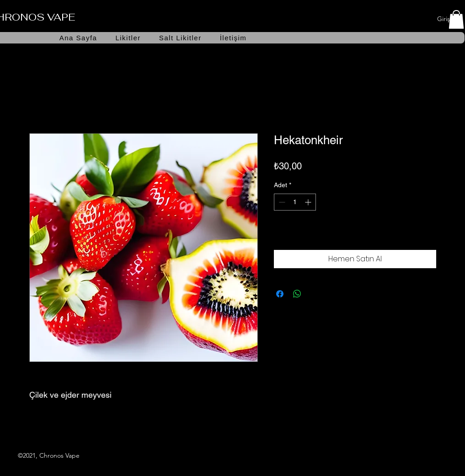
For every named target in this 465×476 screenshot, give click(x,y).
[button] (456, 19)
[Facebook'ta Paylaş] (280, 294)
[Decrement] (281, 202)
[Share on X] (315, 294)
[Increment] (309, 202)
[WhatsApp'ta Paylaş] (297, 294)
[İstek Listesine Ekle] (427, 235)
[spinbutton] (295, 202)
